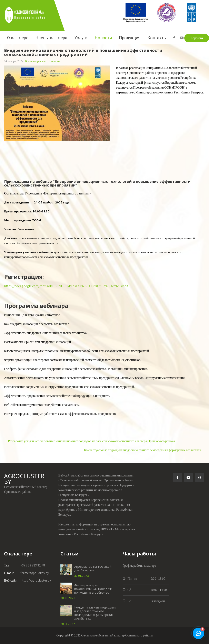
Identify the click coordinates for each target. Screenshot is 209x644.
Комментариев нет (36, 61)
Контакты (157, 38)
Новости (103, 38)
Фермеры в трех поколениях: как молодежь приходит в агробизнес (94, 589)
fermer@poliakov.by (26, 573)
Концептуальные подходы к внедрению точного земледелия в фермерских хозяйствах (144, 450)
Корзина (197, 38)
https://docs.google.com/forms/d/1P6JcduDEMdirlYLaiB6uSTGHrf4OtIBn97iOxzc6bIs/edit (66, 286)
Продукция (130, 38)
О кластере (18, 38)
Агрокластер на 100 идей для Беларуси (93, 568)
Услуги (81, 38)
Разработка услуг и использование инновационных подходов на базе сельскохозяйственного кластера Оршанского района (89, 441)
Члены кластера (51, 38)
